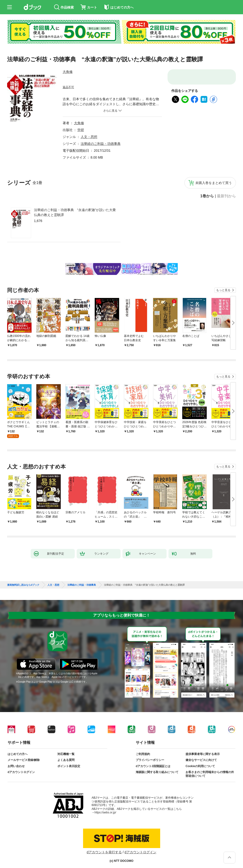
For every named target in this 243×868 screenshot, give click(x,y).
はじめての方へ (18, 754)
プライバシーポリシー (150, 760)
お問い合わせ (16, 766)
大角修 (68, 72)
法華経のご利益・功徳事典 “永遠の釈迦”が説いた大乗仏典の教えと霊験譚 (75, 212)
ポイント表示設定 (69, 766)
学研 (81, 130)
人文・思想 (89, 137)
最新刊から (226, 196)
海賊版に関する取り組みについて (157, 772)
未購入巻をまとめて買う (214, 183)
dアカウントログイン (21, 772)
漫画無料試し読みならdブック (23, 585)
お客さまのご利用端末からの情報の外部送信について (210, 774)
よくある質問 (66, 760)
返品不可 (68, 87)
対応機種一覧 (66, 754)
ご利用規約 (143, 754)
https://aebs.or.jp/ (105, 812)
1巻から (207, 196)
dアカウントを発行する (104, 852)
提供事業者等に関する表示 (203, 754)
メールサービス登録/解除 (24, 760)
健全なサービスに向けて (201, 760)
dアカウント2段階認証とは (153, 766)
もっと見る (223, 290)
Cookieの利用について (200, 766)
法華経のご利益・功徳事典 (101, 144)
